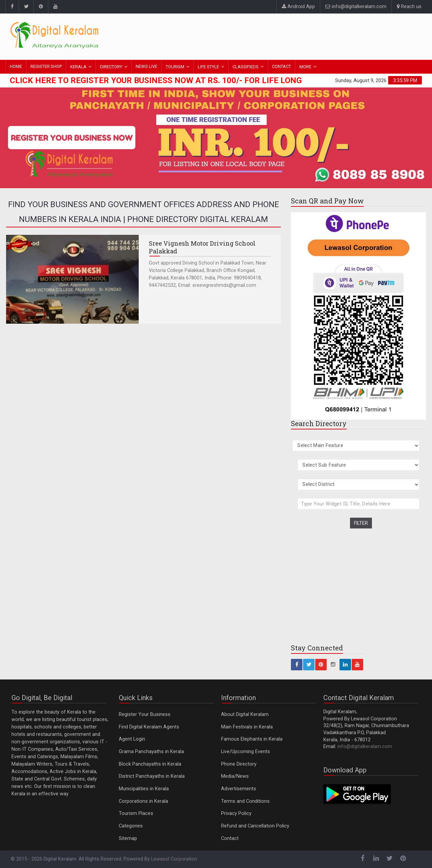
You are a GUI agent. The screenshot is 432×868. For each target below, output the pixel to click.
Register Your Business (145, 714)
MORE (305, 67)
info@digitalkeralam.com (356, 7)
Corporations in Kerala (143, 801)
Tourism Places (136, 813)
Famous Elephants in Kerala (252, 739)
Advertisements (239, 789)
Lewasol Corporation (174, 859)
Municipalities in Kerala (144, 789)
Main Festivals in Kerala (247, 727)
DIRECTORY (111, 67)
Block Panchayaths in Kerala (150, 764)
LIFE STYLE (208, 67)
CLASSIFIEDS (246, 67)
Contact (230, 838)
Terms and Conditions (245, 801)
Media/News (235, 776)
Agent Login (132, 739)
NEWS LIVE (146, 66)
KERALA (78, 67)
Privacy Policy (236, 813)
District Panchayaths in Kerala (152, 776)
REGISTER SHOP (46, 66)
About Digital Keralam (245, 714)
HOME (16, 66)
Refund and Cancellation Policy (255, 826)
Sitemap (128, 838)
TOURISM (175, 67)
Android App (298, 7)
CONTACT (281, 66)
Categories (131, 826)
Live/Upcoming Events (246, 752)
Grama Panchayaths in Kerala (151, 752)
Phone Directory (239, 764)
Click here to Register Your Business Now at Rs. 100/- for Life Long (156, 80)
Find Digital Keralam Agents (149, 727)
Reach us (409, 7)
